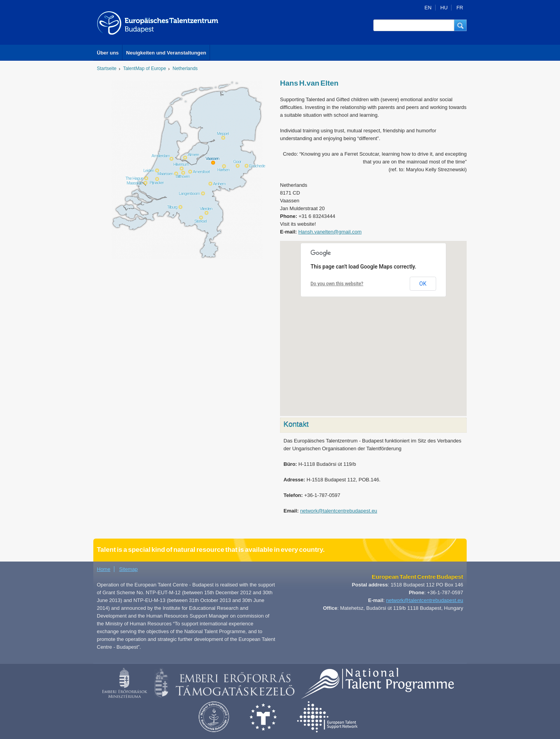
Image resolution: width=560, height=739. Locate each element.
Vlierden (206, 209)
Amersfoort (201, 172)
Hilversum (181, 164)
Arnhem (220, 184)
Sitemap (128, 569)
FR (460, 8)
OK (423, 284)
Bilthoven (183, 176)
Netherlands (185, 68)
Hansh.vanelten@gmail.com (330, 232)
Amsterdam (161, 156)
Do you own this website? (337, 284)
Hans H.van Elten (309, 83)
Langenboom (189, 193)
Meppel (223, 133)
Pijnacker (157, 183)
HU (444, 8)
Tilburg (172, 207)
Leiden (149, 170)
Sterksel (201, 221)
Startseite (107, 68)
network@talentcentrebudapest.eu (339, 511)
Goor (237, 161)
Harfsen (224, 170)
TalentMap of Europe (145, 68)
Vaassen (213, 158)
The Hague (134, 178)
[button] (460, 25)
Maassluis (135, 183)
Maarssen (165, 174)
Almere (193, 154)
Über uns (108, 53)
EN (428, 8)
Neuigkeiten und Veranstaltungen (166, 53)
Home (104, 569)
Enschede (257, 166)
